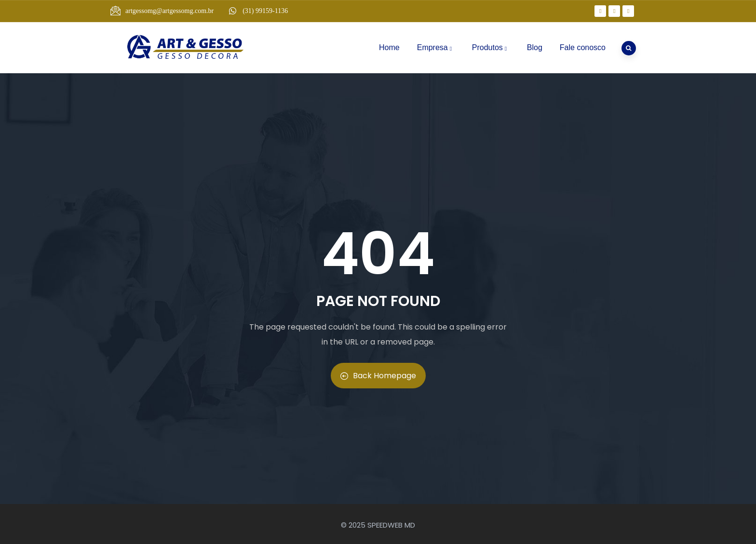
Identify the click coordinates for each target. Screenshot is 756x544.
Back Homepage (378, 376)
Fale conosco (583, 47)
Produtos (491, 47)
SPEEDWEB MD (391, 525)
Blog (535, 47)
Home (389, 47)
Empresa (436, 47)
